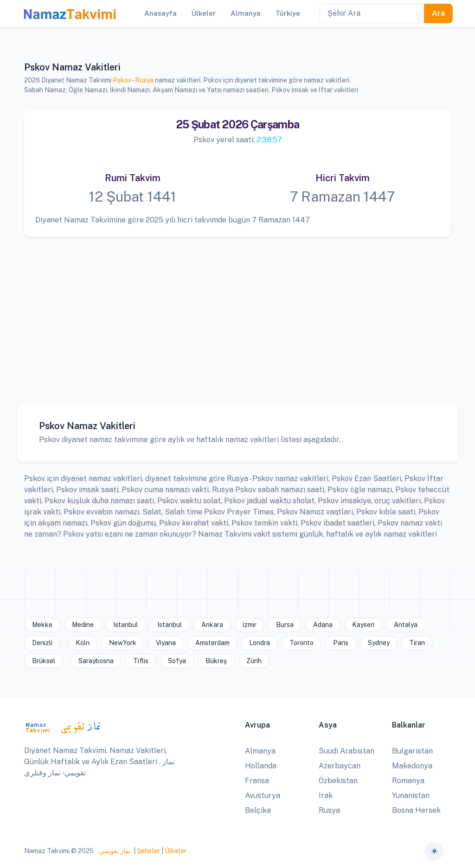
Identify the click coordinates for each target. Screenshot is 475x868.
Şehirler (148, 851)
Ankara (212, 625)
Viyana (166, 643)
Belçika (258, 810)
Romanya (408, 781)
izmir (250, 625)
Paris (341, 643)
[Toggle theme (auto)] (434, 851)
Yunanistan (411, 795)
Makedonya (412, 766)
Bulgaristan (412, 751)
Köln (83, 643)
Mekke (42, 625)
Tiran (417, 643)
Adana (323, 625)
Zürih (254, 661)
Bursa (285, 625)
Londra (260, 643)
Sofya (177, 661)
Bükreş (216, 661)
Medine (83, 625)
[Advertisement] (237, 314)
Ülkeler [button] (204, 13)
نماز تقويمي (114, 851)
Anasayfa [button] (160, 13)
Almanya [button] (246, 13)
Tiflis (141, 661)
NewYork (123, 643)
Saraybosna (96, 661)
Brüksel (44, 661)
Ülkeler (176, 851)
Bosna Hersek (416, 810)
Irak (326, 795)
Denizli (42, 643)
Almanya (260, 751)
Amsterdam (212, 643)
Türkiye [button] (288, 13)
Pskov (122, 80)
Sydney (379, 643)
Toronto (302, 643)
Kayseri (363, 625)
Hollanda (261, 766)
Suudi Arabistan (347, 751)
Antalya (406, 625)
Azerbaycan (340, 766)
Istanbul (125, 625)
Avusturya (263, 795)
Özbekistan (338, 781)
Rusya (144, 80)
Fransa (257, 781)
